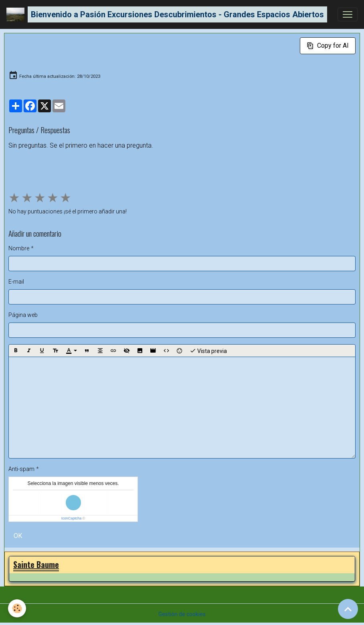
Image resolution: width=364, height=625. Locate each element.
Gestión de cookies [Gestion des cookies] (182, 614)
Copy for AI (328, 46)
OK (18, 536)
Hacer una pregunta (40, 167)
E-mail (16, 282)
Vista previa (208, 351)
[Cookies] (17, 608)
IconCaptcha (72, 518)
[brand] (167, 14)
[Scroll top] (348, 609)
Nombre (19, 248)
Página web (23, 315)
